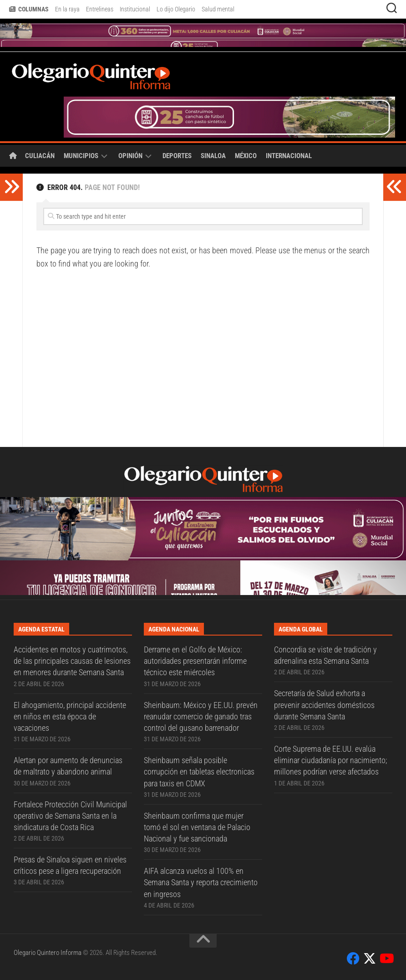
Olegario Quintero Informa (48, 953)
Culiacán (40, 156)
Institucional (135, 9)
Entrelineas (100, 9)
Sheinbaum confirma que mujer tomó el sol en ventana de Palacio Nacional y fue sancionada (197, 827)
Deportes (177, 156)
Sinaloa (213, 156)
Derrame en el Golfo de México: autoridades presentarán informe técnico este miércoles (195, 661)
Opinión (130, 156)
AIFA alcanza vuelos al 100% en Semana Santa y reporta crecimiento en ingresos (201, 882)
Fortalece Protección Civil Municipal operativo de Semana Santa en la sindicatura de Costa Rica (70, 816)
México (246, 156)
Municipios (81, 156)
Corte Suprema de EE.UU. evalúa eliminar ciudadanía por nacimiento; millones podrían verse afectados (330, 760)
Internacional (289, 156)
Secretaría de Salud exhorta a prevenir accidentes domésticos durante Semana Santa (324, 705)
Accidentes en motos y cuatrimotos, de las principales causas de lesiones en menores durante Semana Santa (72, 661)
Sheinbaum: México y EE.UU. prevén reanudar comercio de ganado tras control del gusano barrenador (201, 716)
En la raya (67, 9)
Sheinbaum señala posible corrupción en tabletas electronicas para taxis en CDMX (199, 772)
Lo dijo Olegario (176, 9)
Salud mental (218, 9)
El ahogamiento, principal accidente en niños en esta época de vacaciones (70, 716)
